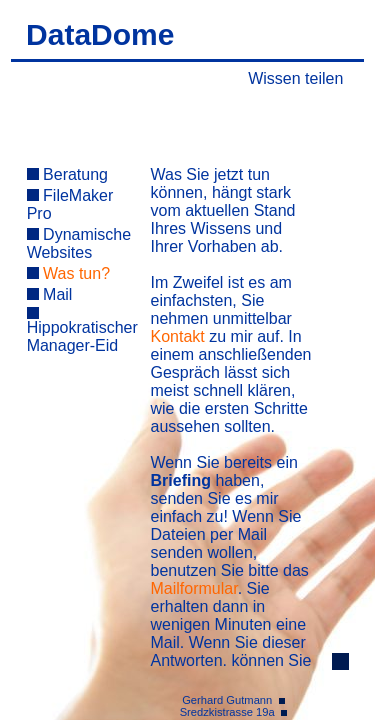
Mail (50, 294)
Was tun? (68, 273)
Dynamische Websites (79, 243)
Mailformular (194, 588)
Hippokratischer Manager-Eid (82, 330)
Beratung (67, 174)
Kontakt (178, 336)
